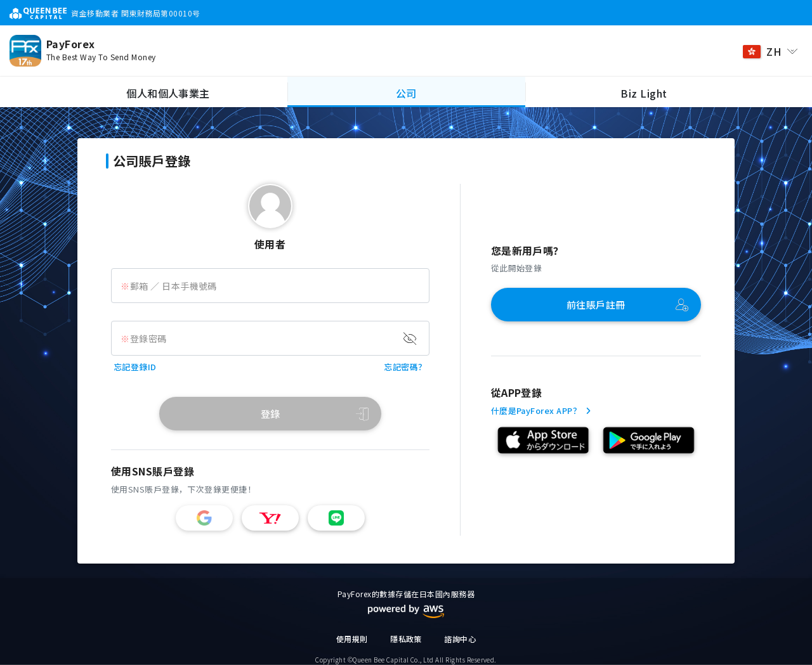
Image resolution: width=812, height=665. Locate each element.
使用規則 (352, 639)
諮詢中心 (460, 639)
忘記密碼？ (405, 367)
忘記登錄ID (135, 367)
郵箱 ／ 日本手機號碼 (174, 286)
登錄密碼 (148, 339)
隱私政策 (406, 639)
